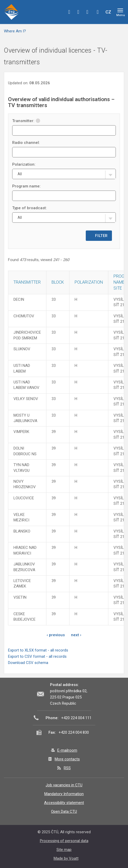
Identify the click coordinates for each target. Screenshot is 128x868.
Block (58, 282)
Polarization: (24, 164)
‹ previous (56, 635)
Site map (64, 850)
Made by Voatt (66, 858)
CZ (108, 12)
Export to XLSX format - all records (38, 650)
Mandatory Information (64, 794)
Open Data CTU (64, 811)
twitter (78, 12)
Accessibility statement (64, 803)
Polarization (89, 282)
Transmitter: (26, 121)
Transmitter (27, 282)
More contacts (67, 759)
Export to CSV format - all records (37, 656)
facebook (69, 12)
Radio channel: (26, 143)
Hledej (98, 12)
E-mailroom (67, 750)
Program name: (26, 186)
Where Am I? (15, 31)
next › (76, 635)
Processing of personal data (64, 841)
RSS (67, 768)
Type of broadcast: (30, 208)
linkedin (87, 12)
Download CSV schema (28, 663)
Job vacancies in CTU (64, 785)
